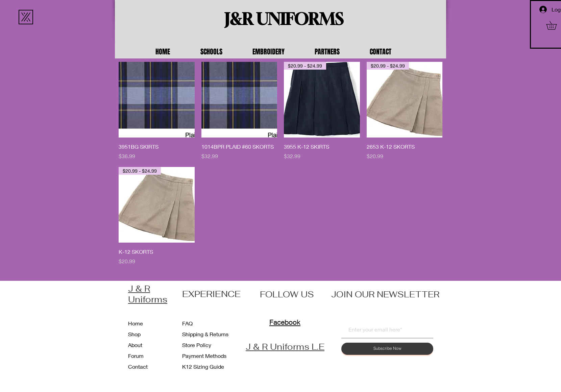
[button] (221, 52)
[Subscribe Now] (387, 349)
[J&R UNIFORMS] (284, 19)
